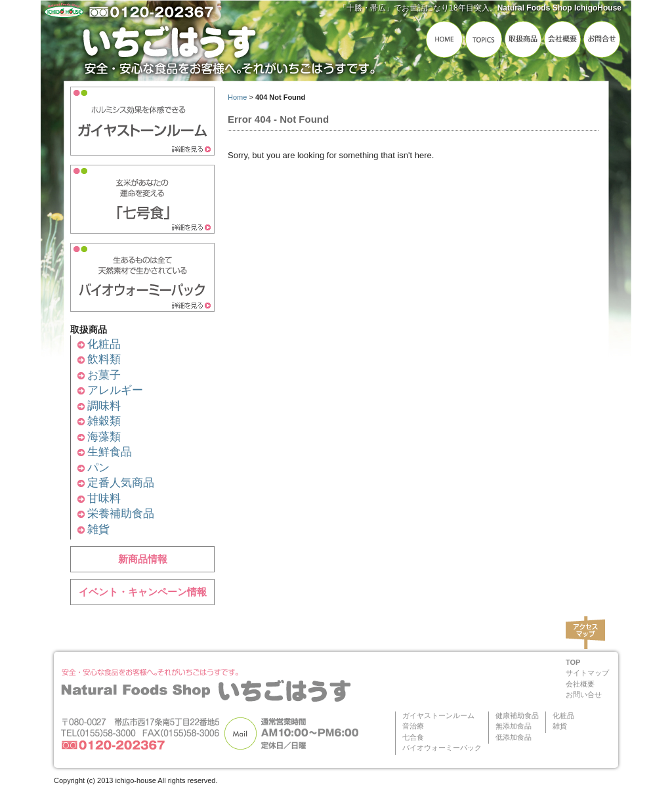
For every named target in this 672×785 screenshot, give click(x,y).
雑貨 (98, 529)
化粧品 (104, 344)
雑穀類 (104, 421)
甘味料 (104, 499)
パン (98, 468)
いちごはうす (231, 44)
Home (237, 97)
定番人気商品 (121, 483)
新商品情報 (143, 559)
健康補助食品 (517, 715)
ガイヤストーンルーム (438, 715)
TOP (573, 662)
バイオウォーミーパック (442, 748)
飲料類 (104, 359)
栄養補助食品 (121, 514)
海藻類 (104, 437)
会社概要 (580, 684)
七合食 (413, 737)
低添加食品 (514, 737)
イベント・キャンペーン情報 (143, 592)
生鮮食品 (110, 452)
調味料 (104, 406)
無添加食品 (514, 726)
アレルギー (115, 390)
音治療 (413, 726)
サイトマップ (587, 673)
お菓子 (104, 375)
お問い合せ (584, 694)
